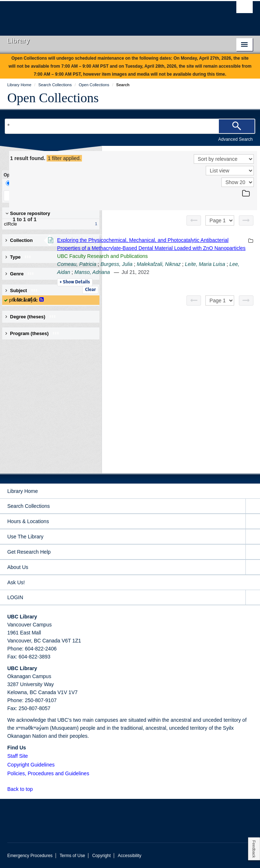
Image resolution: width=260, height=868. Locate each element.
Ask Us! (16, 582)
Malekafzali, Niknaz (179, 304)
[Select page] (220, 220)
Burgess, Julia (216, 296)
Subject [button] (22, 290)
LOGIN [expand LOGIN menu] (15, 597)
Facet (49, 183)
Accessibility (129, 856)
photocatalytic (23, 300)
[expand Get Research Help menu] (253, 552)
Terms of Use (72, 856)
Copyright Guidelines (31, 765)
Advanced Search (235, 139)
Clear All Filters (73, 196)
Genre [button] (20, 274)
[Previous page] (194, 220)
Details (175, 330)
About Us (18, 567)
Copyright (101, 856)
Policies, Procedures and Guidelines (48, 773)
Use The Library (25, 537)
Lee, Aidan (172, 312)
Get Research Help (29, 552)
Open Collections (53, 98)
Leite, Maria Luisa (225, 304)
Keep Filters (26, 196)
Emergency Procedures (30, 856)
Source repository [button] (28, 213)
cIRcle (49, 224)
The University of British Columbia (93, 15)
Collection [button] (19, 240)
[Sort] (224, 159)
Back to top (23, 789)
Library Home (23, 491)
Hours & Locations (28, 521)
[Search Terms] (130, 126)
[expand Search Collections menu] (253, 506)
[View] (230, 171)
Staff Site (18, 756)
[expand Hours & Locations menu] (253, 521)
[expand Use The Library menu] (253, 537)
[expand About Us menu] (253, 567)
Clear (90, 290)
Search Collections (29, 506)
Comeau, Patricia (176, 296)
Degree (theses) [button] (31, 317)
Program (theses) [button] (32, 333)
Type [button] (18, 257)
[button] (37, 789)
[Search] (237, 126)
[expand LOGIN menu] (253, 598)
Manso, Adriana (206, 312)
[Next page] (246, 220)
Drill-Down (20, 183)
